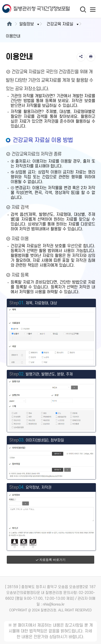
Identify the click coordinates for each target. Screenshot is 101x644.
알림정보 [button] (30, 24)
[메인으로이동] (9, 24)
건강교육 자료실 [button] (63, 24)
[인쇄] (91, 57)
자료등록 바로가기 (50, 560)
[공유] (81, 57)
